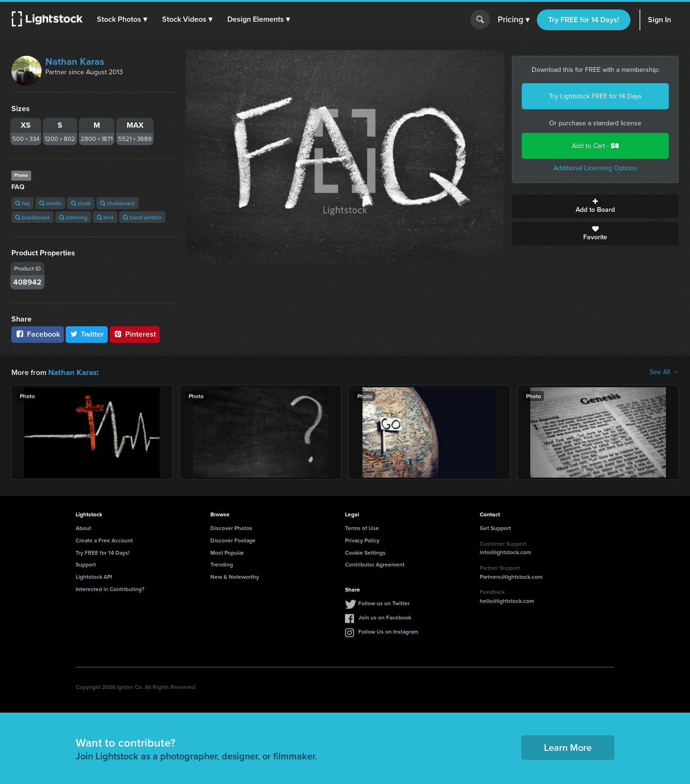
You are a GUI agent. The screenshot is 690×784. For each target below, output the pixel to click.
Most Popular (227, 552)
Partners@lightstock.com (511, 576)
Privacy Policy (362, 540)
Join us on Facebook (385, 617)
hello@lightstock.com (507, 600)
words (50, 203)
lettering (73, 217)
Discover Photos (231, 527)
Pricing (513, 20)
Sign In (660, 20)
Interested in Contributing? (110, 588)
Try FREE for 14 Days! (584, 20)
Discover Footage (233, 540)
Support (86, 564)
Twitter (87, 334)
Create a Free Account (104, 540)
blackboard (32, 217)
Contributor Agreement (375, 564)
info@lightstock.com (505, 552)
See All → (664, 372)
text (105, 217)
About (83, 527)
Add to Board (595, 206)
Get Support (495, 527)
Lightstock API (94, 576)
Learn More (568, 747)
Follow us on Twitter (384, 603)
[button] (122, 19)
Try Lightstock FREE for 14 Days (595, 96)
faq (22, 203)
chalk (81, 203)
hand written (142, 217)
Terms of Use (362, 527)
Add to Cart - (595, 146)
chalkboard (117, 203)
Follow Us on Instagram (388, 631)
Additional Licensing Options (595, 168)
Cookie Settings (365, 552)
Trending (222, 564)
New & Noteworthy (235, 576)
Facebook (38, 334)
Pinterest (135, 334)
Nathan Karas (75, 61)
